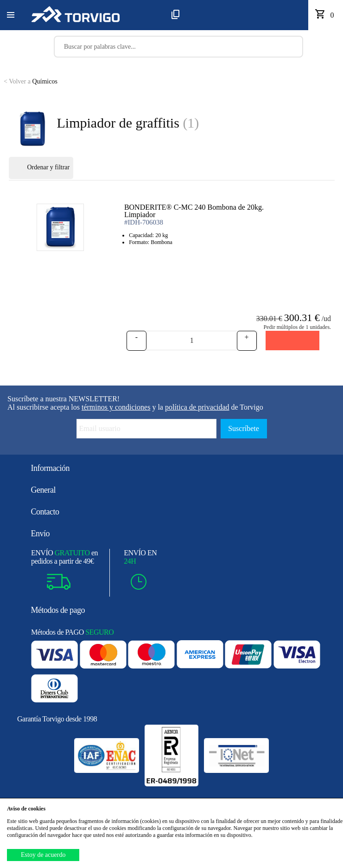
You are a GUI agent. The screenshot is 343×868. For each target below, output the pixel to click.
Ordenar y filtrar (41, 168)
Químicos (31, 81)
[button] (11, 15)
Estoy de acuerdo (43, 855)
